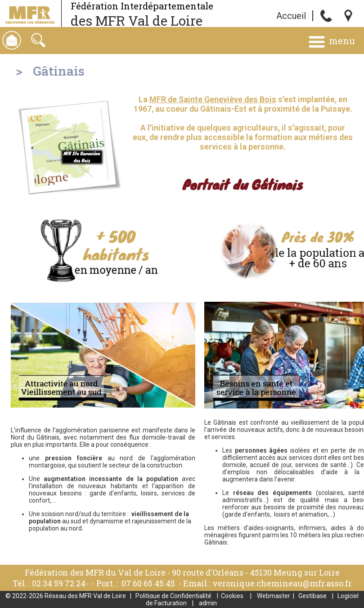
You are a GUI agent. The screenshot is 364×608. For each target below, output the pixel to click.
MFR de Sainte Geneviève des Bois (213, 99)
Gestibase (312, 596)
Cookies (232, 596)
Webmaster (274, 596)
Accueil (291, 16)
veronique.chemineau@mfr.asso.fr (282, 583)
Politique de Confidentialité (173, 596)
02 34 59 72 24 (59, 583)
